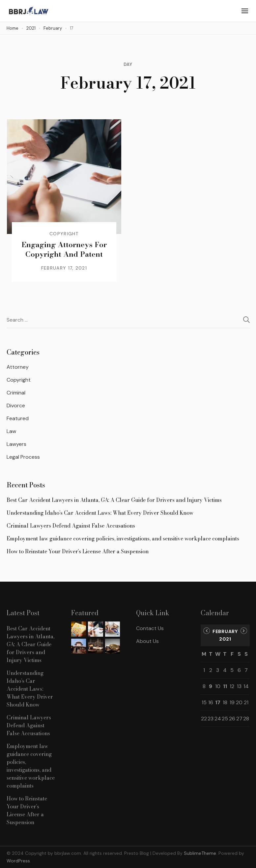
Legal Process (23, 457)
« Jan (207, 631)
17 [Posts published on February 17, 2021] (218, 702)
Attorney (18, 367)
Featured (18, 418)
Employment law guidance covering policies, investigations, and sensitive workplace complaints (123, 538)
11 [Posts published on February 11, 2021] (225, 686)
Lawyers (16, 444)
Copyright (64, 234)
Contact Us (150, 628)
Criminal (16, 393)
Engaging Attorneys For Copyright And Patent (64, 249)
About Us (147, 641)
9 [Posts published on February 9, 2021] (211, 686)
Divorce (16, 405)
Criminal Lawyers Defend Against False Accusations (71, 526)
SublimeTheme (200, 853)
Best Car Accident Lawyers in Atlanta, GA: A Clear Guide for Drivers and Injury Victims (114, 500)
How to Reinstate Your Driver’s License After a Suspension (78, 551)
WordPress (18, 861)
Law (11, 431)
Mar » (244, 631)
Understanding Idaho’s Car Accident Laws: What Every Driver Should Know (100, 513)
